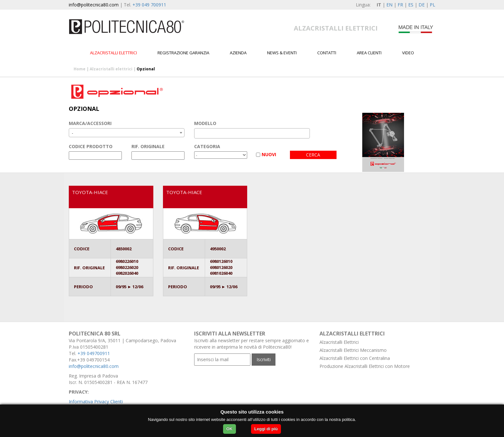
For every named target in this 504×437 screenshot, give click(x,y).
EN (389, 5)
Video (408, 53)
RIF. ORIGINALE (148, 146)
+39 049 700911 (149, 5)
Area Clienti (369, 53)
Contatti (327, 53)
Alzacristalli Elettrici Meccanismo (353, 350)
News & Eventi (282, 53)
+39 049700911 (94, 353)
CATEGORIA (207, 146)
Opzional (146, 69)
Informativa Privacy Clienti (96, 401)
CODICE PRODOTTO (91, 146)
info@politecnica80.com (94, 5)
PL (432, 5)
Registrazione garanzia (183, 53)
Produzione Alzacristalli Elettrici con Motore (365, 366)
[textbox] (198, 133)
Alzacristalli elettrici (113, 53)
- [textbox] (72, 133)
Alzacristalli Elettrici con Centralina (355, 358)
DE (422, 5)
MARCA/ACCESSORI (90, 123)
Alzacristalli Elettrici (339, 342)
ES (411, 5)
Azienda (238, 53)
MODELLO (205, 123)
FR (400, 5)
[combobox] (127, 133)
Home (80, 69)
